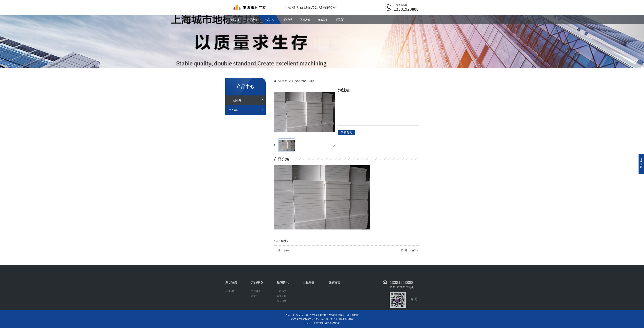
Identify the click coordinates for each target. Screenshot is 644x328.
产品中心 (270, 20)
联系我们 (341, 20)
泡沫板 (234, 110)
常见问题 (281, 313)
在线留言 (323, 20)
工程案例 (305, 20)
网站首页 (234, 20)
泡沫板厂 (285, 241)
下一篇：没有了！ (410, 250)
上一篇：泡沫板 (282, 250)
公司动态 (281, 304)
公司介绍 (230, 304)
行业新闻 (281, 309)
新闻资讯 (287, 20)
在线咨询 (346, 132)
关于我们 (252, 20)
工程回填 (235, 100)
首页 (291, 81)
